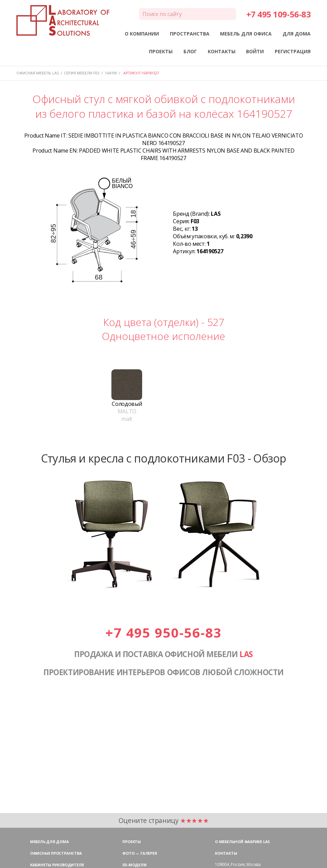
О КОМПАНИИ (142, 34)
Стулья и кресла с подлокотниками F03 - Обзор (164, 458)
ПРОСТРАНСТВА (190, 34)
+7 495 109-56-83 (278, 14)
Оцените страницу (164, 820)
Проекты (131, 842)
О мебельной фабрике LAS (242, 842)
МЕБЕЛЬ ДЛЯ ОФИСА (246, 34)
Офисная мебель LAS (38, 73)
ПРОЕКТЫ (161, 51)
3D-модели (134, 865)
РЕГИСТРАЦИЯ (293, 51)
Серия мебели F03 (82, 73)
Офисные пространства (56, 853)
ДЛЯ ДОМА (297, 34)
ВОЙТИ (255, 51)
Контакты (226, 853)
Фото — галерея (140, 853)
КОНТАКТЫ (222, 51)
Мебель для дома (50, 842)
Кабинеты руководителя (57, 865)
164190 (111, 73)
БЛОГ (190, 51)
